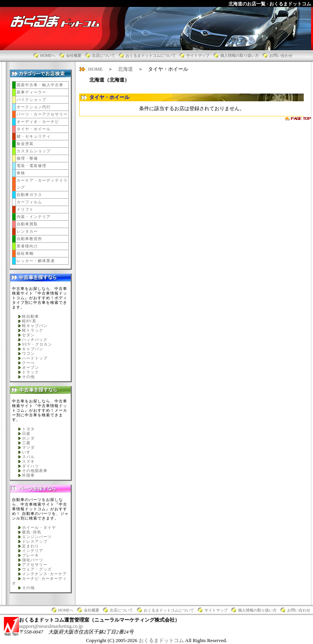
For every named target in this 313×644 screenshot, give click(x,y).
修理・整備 (27, 158)
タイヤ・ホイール (34, 129)
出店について (104, 55)
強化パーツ (33, 560)
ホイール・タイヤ (39, 527)
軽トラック (33, 330)
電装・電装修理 (31, 166)
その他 (28, 377)
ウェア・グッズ (37, 569)
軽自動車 (31, 316)
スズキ (28, 461)
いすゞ (28, 452)
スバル (28, 457)
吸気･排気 (32, 532)
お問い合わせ (281, 55)
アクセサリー (35, 565)
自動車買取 (27, 224)
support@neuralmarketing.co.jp (51, 626)
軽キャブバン (35, 326)
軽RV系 (29, 321)
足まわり (31, 546)
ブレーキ (31, 555)
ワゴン (28, 354)
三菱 (26, 443)
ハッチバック (35, 340)
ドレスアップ (35, 541)
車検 (21, 173)
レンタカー (27, 231)
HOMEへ (48, 55)
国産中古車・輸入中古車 (40, 85)
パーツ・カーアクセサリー (42, 114)
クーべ (28, 363)
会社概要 (74, 55)
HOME (95, 69)
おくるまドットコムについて (151, 55)
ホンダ (28, 438)
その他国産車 (35, 471)
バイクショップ (31, 100)
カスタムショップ (34, 151)
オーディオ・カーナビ (38, 122)
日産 (26, 434)
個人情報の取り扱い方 (240, 55)
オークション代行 (34, 107)
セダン (28, 335)
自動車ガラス (29, 195)
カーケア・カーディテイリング (42, 184)
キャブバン (33, 349)
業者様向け (27, 246)
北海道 (125, 69)
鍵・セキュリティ (34, 136)
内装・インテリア (34, 217)
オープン (31, 367)
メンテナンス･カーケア (44, 574)
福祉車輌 (25, 253)
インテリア (33, 551)
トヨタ (28, 429)
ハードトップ (35, 358)
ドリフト (25, 209)
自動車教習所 (29, 239)
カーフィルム (29, 202)
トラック (31, 372)
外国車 (28, 475)
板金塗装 (25, 144)
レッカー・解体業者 (36, 261)
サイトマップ (198, 55)
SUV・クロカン (37, 344)
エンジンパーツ (37, 537)
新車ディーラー (31, 92)
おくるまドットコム (162, 640)
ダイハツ (31, 466)
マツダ (28, 447)
